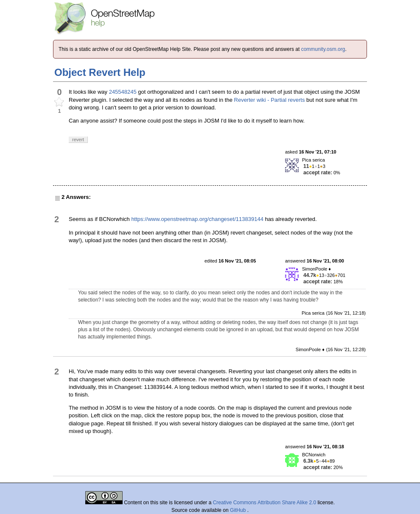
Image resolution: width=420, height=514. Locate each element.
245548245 (123, 92)
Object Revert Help (100, 72)
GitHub (239, 510)
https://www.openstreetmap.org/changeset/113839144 (197, 219)
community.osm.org (323, 49)
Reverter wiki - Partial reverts (270, 100)
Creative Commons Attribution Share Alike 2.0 (265, 503)
